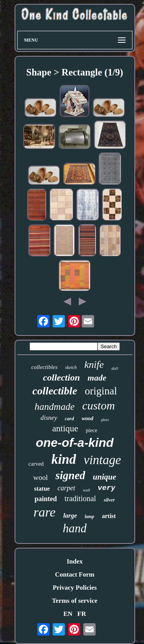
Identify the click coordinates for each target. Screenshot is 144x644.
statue (42, 489)
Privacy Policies (75, 588)
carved (36, 464)
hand (75, 528)
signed (70, 475)
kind (64, 459)
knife (94, 365)
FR (82, 614)
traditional (80, 498)
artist (109, 516)
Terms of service (74, 601)
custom (98, 405)
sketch (71, 367)
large (70, 516)
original (101, 391)
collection (61, 377)
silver (109, 500)
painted (46, 499)
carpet (66, 488)
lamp (90, 517)
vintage (102, 460)
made (97, 378)
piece (92, 430)
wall (87, 490)
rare (44, 512)
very (107, 488)
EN (68, 614)
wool (40, 477)
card (70, 418)
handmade (55, 407)
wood (88, 418)
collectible (55, 391)
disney (49, 418)
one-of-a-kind (75, 443)
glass (105, 420)
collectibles (45, 367)
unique (105, 477)
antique (65, 428)
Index (75, 561)
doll (115, 368)
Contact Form (74, 574)
